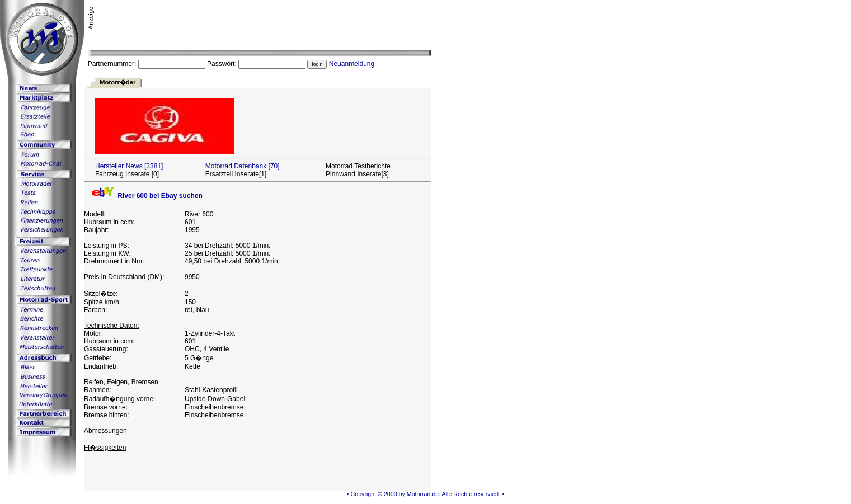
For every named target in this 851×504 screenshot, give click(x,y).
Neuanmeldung (352, 64)
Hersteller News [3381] (129, 166)
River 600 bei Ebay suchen (146, 196)
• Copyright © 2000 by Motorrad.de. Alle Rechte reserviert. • (426, 494)
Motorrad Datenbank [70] (243, 166)
